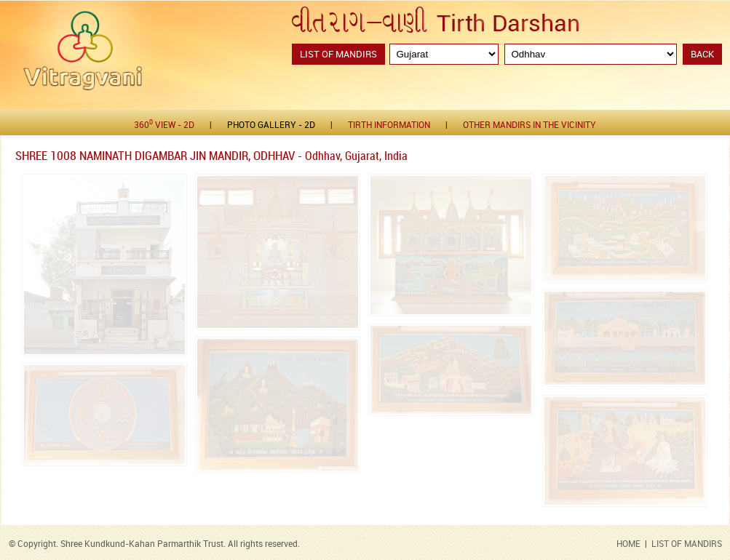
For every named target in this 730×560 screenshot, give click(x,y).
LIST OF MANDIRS (687, 544)
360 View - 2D (164, 125)
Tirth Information (389, 125)
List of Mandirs (338, 55)
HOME (628, 544)
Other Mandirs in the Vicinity (529, 125)
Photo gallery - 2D (271, 125)
